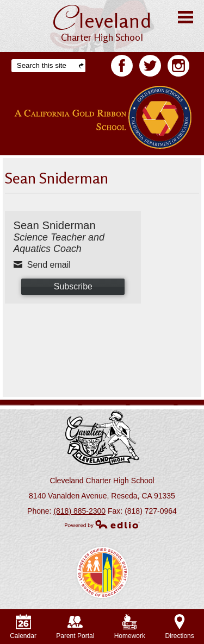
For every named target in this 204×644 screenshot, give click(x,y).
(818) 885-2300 (79, 511)
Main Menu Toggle (186, 17)
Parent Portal (75, 627)
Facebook (122, 68)
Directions (179, 627)
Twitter (150, 68)
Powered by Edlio (102, 524)
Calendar (23, 627)
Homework (130, 627)
